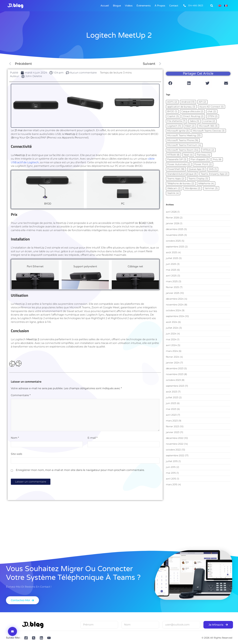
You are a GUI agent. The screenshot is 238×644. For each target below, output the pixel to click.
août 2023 (172, 392)
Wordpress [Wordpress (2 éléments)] (193, 188)
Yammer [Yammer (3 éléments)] (211, 188)
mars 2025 (172, 281)
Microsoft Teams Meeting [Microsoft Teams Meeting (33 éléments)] (184, 135)
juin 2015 (171, 467)
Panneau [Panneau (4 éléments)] (204, 155)
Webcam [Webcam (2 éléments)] (174, 188)
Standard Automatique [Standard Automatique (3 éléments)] (182, 174)
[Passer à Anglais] (220, 6)
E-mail (93, 438)
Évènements (144, 6)
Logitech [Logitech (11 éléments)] (174, 126)
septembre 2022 (175, 455)
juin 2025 (171, 264)
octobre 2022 (173, 450)
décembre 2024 (175, 299)
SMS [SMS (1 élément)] (213, 169)
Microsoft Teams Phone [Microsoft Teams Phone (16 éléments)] (183, 140)
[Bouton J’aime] (12, 364)
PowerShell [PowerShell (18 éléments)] (176, 169)
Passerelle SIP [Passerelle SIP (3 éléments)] (177, 159)
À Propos (160, 6)
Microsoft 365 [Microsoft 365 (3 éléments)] (208, 126)
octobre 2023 (173, 380)
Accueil (105, 6)
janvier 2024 (173, 363)
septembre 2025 (175, 247)
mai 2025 (171, 270)
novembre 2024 (175, 305)
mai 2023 (171, 409)
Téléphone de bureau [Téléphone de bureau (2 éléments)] (181, 183)
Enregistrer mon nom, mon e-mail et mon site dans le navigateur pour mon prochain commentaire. (80, 470)
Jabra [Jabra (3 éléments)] (194, 121)
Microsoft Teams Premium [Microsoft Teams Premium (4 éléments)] (184, 145)
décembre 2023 (175, 368)
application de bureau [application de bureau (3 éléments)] (181, 107)
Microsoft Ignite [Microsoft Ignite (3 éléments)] (178, 131)
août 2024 (172, 322)
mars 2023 (172, 421)
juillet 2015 (172, 461)
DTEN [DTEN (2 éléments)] (213, 116)
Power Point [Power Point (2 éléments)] (203, 164)
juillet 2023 (172, 397)
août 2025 (172, 252)
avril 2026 (171, 212)
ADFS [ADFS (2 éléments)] (172, 102)
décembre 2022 (175, 438)
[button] (212, 6)
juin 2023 (171, 403)
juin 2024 (171, 334)
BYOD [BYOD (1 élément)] (172, 111)
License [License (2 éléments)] (209, 121)
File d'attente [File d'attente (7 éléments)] (176, 121)
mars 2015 (172, 484)
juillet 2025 (172, 258)
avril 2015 (171, 479)
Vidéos (129, 6)
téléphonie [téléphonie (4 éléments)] (206, 183)
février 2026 (172, 218)
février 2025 (172, 287)
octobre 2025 (173, 241)
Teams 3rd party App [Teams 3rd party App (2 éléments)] (214, 174)
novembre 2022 (175, 444)
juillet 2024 (172, 328)
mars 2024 (172, 351)
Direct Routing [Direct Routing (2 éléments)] (193, 116)
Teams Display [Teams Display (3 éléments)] (198, 179)
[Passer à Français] (226, 6)
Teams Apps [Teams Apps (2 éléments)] (176, 179)
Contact (174, 6)
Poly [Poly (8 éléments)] (217, 159)
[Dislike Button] (18, 364)
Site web (16, 454)
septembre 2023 (175, 386)
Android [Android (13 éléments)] (188, 102)
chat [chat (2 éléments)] (212, 111)
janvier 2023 (173, 432)
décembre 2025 (175, 229)
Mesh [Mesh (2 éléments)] (190, 126)
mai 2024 (171, 339)
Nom (15, 438)
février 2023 (172, 426)
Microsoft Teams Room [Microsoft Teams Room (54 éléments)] (183, 150)
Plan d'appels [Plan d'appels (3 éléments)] (200, 159)
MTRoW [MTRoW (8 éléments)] (173, 155)
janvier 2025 (173, 293)
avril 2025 (171, 276)
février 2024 (173, 357)
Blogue (117, 6)
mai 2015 (171, 473)
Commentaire (21, 395)
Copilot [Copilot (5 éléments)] (173, 116)
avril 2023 (171, 415)
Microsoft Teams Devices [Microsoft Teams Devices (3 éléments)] (209, 131)
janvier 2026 (173, 223)
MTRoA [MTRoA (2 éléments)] (208, 150)
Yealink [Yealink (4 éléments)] (173, 193)
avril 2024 (171, 345)
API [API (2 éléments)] (202, 102)
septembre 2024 (175, 316)
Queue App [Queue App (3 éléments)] (197, 169)
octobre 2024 (173, 310)
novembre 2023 (175, 374)
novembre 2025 (175, 235)
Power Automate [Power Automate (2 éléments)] (179, 164)
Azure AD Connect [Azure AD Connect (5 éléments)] (212, 107)
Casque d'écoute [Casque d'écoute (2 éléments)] (192, 111)
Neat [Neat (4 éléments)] (188, 155)
